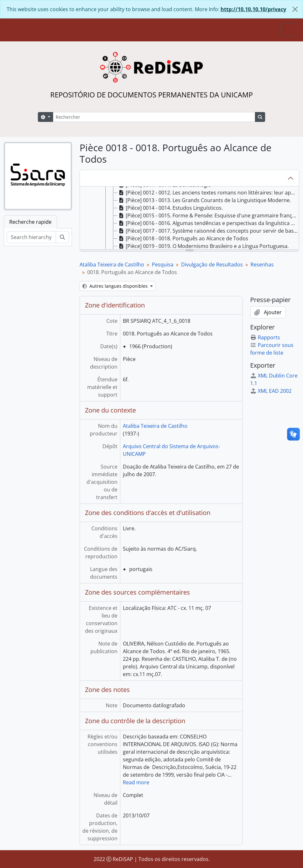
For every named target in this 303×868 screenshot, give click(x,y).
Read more (136, 782)
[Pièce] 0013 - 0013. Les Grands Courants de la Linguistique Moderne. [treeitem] (204, 200)
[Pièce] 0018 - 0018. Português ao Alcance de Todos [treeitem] (183, 238)
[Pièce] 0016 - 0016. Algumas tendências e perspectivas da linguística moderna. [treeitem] (208, 223)
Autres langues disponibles (116, 286)
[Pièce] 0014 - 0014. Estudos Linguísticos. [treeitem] (170, 208)
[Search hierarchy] (31, 237)
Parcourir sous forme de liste (272, 349)
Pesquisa (163, 265)
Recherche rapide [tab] (30, 222)
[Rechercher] (154, 117)
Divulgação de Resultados (212, 265)
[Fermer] (295, 9)
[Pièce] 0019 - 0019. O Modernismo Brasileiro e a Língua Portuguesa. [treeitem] (203, 246)
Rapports (265, 337)
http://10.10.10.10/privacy (253, 9)
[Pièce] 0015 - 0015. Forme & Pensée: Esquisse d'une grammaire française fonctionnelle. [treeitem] (208, 215)
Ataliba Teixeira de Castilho (112, 265)
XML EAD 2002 (271, 391)
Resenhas (262, 265)
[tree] (189, 218)
